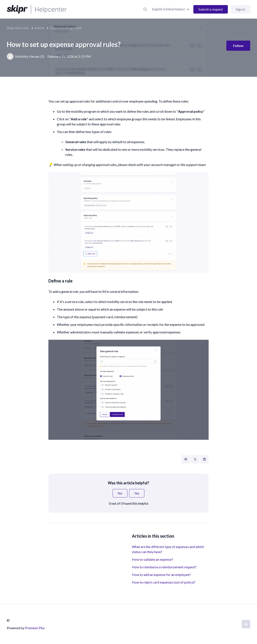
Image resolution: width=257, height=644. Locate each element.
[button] (171, 9)
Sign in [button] (241, 9)
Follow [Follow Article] (238, 46)
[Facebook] (186, 459)
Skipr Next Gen (18, 28)
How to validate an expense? (152, 559)
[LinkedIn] (204, 459)
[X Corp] (195, 459)
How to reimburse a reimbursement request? (164, 567)
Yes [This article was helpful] (137, 493)
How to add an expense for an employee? (161, 575)
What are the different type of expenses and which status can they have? (168, 549)
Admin (40, 28)
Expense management (66, 28)
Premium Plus (35, 628)
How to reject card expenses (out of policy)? (164, 582)
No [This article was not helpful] (120, 493)
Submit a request (211, 9)
